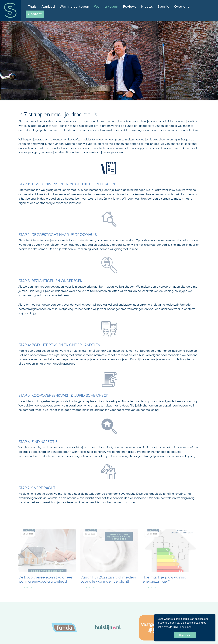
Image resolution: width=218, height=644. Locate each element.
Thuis (32, 7)
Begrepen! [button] (185, 635)
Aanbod (48, 7)
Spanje (164, 7)
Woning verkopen (74, 7)
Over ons (182, 7)
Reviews (130, 7)
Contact (35, 14)
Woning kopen (106, 7)
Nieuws (147, 7)
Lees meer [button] (186, 627)
